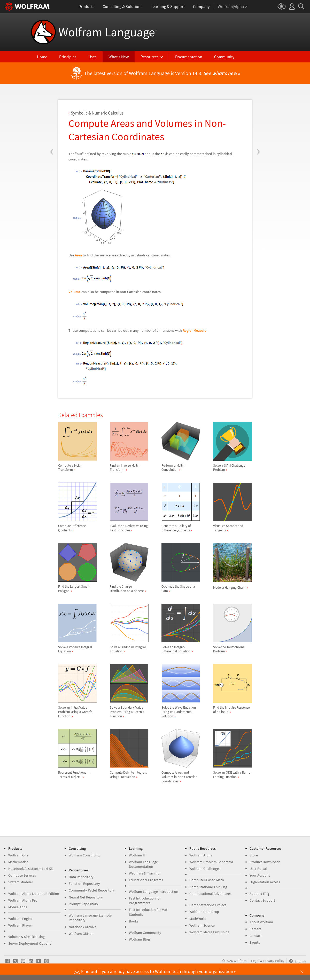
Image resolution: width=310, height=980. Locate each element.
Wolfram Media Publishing (209, 932)
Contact (256, 936)
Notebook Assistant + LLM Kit (31, 869)
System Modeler (21, 882)
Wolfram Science (202, 925)
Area (78, 255)
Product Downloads (265, 862)
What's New (119, 57)
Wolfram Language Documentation (143, 864)
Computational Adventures (210, 894)
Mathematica (18, 862)
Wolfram (240, 961)
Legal (255, 961)
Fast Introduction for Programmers (145, 901)
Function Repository (84, 884)
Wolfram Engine (20, 919)
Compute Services (22, 875)
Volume (75, 292)
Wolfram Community (145, 933)
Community (224, 57)
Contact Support (262, 900)
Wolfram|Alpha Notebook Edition (34, 894)
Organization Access (265, 882)
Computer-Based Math (207, 880)
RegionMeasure (195, 330)
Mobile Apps (18, 907)
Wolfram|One (18, 855)
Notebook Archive (83, 927)
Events (255, 942)
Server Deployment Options (30, 943)
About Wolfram (261, 922)
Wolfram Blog (139, 939)
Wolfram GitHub (81, 934)
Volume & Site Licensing (26, 937)
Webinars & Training (144, 873)
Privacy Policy (274, 961)
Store (254, 855)
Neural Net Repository (86, 897)
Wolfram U (137, 855)
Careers (255, 929)
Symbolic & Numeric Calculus (97, 113)
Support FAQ (259, 894)
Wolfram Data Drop (204, 912)
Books (134, 921)
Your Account (260, 875)
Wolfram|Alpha (201, 855)
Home (42, 57)
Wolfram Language (108, 32)
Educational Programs (146, 880)
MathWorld (198, 919)
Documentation (189, 57)
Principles (68, 57)
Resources (150, 57)
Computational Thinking (208, 887)
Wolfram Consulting (84, 855)
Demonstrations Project (208, 905)
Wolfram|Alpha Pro (23, 900)
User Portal (258, 869)
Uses (92, 57)
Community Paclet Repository (92, 890)
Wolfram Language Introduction (154, 892)
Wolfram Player (20, 925)
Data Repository (81, 877)
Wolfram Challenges (205, 869)
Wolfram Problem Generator (211, 862)
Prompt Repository (83, 904)
